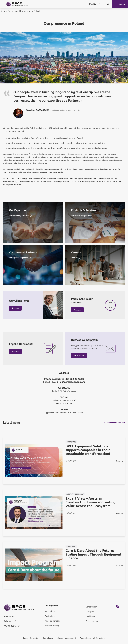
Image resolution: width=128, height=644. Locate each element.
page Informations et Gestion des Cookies (69, 331)
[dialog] (64, 322)
